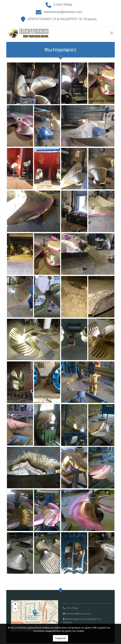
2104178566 (63, 5)
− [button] (15, 610)
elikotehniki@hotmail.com (63, 12)
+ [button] (15, 605)
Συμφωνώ (60, 638)
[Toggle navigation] (112, 35)
